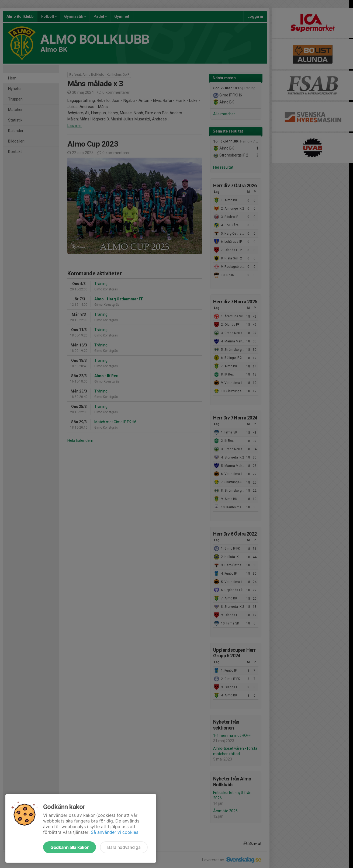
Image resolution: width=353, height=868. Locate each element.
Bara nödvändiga (124, 847)
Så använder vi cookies (115, 832)
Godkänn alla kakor (70, 847)
